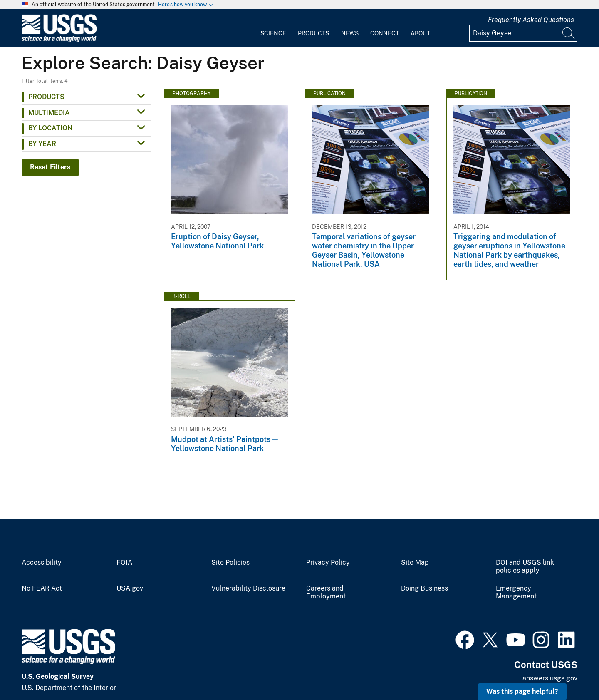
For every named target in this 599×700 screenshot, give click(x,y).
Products (313, 33)
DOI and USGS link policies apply (525, 567)
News (350, 33)
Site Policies (230, 563)
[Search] (569, 33)
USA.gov (130, 588)
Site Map (415, 563)
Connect (385, 33)
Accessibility (42, 563)
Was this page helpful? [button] (522, 691)
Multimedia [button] (49, 113)
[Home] (59, 40)
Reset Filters (50, 167)
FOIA (124, 563)
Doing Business (424, 588)
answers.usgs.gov (550, 678)
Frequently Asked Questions (531, 20)
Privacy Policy (328, 563)
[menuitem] (273, 28)
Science (273, 33)
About (420, 33)
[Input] (523, 33)
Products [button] (46, 97)
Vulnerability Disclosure (248, 588)
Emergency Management (516, 592)
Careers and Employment (326, 592)
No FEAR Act (42, 588)
